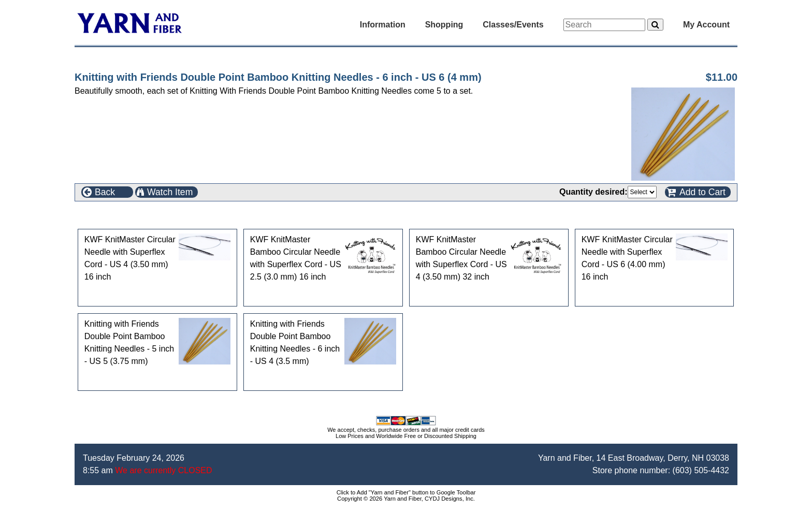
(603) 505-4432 (701, 470)
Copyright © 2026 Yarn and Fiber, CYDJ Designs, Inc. (406, 499)
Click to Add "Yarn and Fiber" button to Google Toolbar (406, 492)
